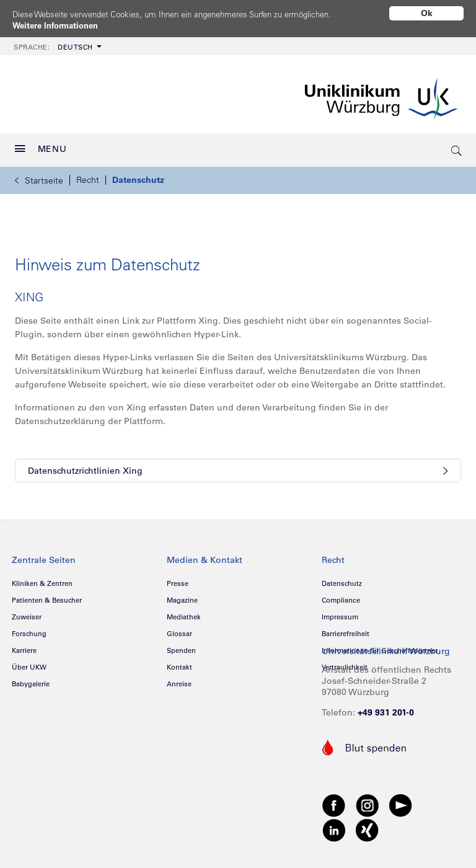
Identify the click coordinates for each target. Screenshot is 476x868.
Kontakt (179, 663)
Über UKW (29, 663)
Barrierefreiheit (346, 629)
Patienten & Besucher (47, 596)
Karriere (24, 646)
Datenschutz (138, 175)
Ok (427, 13)
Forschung (29, 629)
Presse (178, 579)
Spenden (181, 646)
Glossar (179, 629)
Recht (88, 175)
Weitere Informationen (59, 25)
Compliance (341, 596)
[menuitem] (56, 42)
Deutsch (53, 43)
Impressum (340, 613)
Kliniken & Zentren (42, 579)
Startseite (39, 176)
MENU (41, 144)
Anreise (179, 680)
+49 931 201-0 (386, 708)
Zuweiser (27, 613)
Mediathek (184, 613)
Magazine (182, 596)
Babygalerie (31, 680)
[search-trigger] (457, 146)
